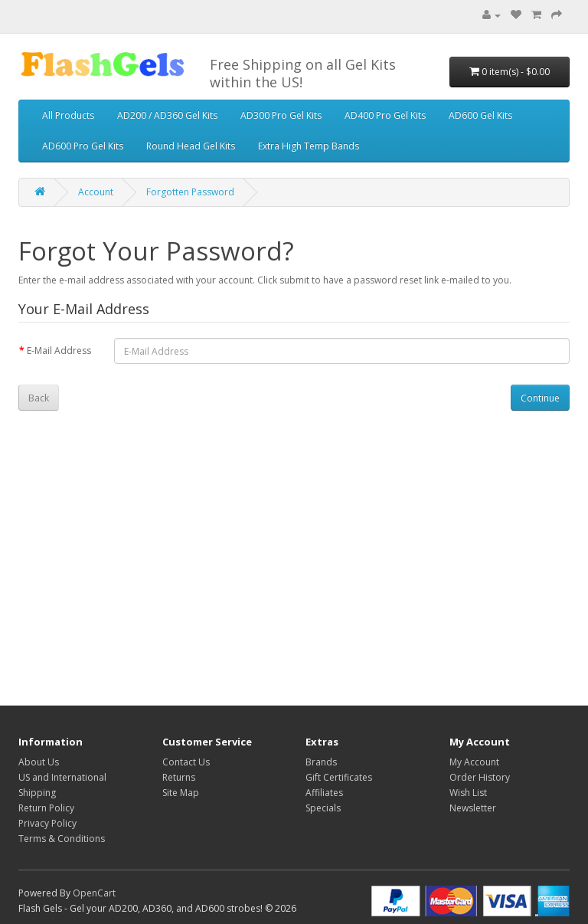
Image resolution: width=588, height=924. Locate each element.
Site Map (181, 793)
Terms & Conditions (62, 839)
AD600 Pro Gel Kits (83, 146)
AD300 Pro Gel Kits (281, 115)
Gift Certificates (339, 777)
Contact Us (186, 762)
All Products (68, 115)
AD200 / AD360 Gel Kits (167, 115)
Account (96, 192)
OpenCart (94, 893)
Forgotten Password (190, 192)
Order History (480, 777)
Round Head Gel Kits (191, 146)
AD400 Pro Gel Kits (385, 115)
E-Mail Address (59, 351)
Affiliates (324, 793)
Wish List (468, 793)
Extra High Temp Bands (309, 146)
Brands (321, 762)
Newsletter (473, 808)
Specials (323, 808)
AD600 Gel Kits (480, 115)
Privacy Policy (47, 823)
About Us (39, 762)
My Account (474, 762)
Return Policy (46, 808)
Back (39, 398)
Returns (179, 777)
